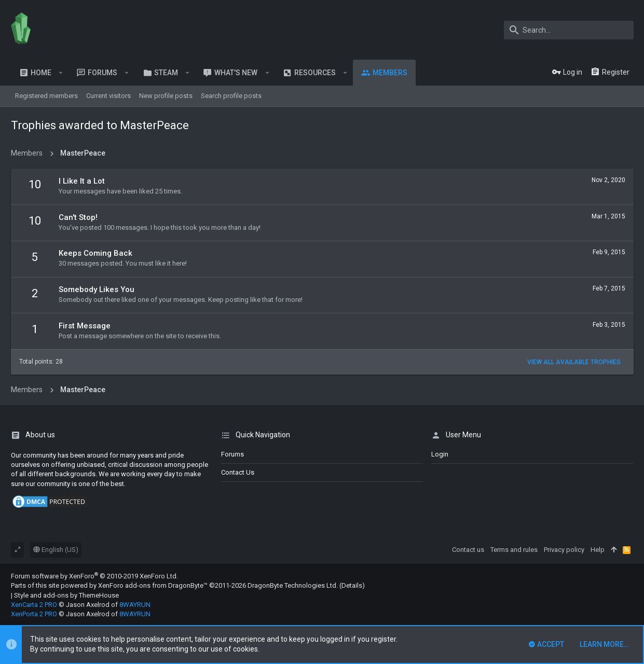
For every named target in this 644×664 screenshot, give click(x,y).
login (440, 454)
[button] (61, 73)
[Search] (569, 30)
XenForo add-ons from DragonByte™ (153, 585)
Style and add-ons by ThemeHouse (66, 595)
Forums (232, 454)
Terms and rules (514, 550)
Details (352, 585)
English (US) (56, 550)
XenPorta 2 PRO (34, 614)
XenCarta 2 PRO (34, 605)
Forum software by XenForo (94, 576)
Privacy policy (564, 550)
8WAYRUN (135, 605)
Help (598, 550)
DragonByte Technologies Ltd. (293, 585)
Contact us (238, 472)
